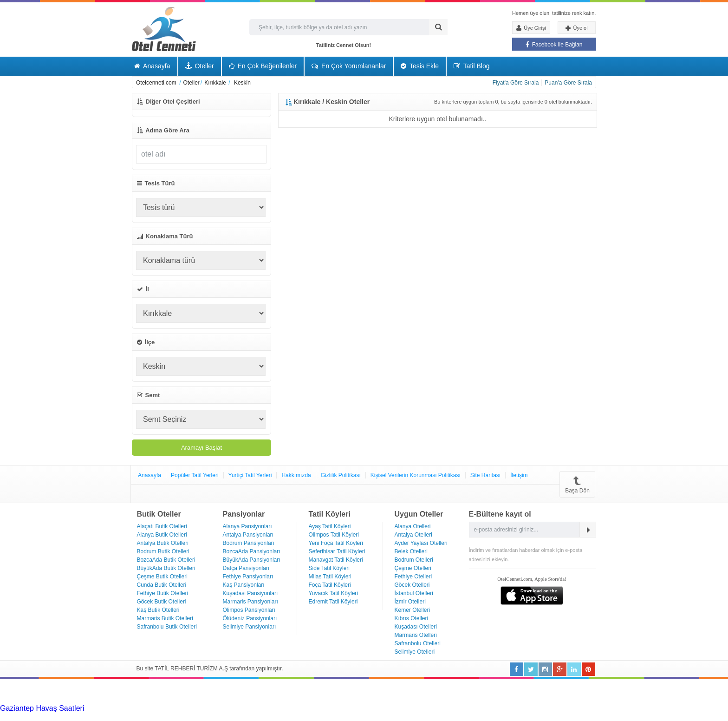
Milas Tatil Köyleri (330, 577)
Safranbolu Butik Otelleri (167, 627)
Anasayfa (152, 66)
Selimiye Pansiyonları (250, 627)
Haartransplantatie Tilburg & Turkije (142, 708)
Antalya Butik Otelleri (163, 543)
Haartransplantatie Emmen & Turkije (457, 717)
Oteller (200, 66)
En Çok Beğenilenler (263, 66)
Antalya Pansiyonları (248, 535)
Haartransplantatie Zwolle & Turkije (212, 717)
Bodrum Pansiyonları (249, 543)
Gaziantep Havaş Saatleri (42, 708)
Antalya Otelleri (413, 535)
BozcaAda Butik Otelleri (166, 560)
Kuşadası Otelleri (416, 627)
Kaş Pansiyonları (244, 585)
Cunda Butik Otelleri (162, 585)
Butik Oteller (159, 514)
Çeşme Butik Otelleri (162, 577)
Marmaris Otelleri (416, 635)
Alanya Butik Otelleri (162, 535)
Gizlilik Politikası (341, 475)
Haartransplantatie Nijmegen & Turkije (382, 708)
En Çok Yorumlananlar (349, 66)
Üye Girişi (531, 28)
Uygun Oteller (419, 514)
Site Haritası (485, 475)
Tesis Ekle (420, 66)
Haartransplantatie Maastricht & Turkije (333, 717)
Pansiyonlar (244, 514)
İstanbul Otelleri (414, 593)
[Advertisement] (70, 691)
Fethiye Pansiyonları (248, 577)
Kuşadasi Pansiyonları (250, 593)
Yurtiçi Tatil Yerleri (250, 475)
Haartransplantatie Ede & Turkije (570, 717)
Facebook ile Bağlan (554, 45)
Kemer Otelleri (413, 610)
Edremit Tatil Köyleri (333, 602)
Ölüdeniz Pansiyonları (250, 618)
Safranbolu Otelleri (418, 643)
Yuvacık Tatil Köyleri (334, 593)
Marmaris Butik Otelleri (165, 618)
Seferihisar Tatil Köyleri (337, 551)
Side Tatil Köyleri (329, 568)
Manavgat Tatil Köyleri (336, 560)
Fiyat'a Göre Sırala (516, 83)
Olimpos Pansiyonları (249, 610)
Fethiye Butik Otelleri (163, 593)
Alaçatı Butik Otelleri (162, 526)
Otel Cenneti (164, 29)
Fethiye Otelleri (413, 577)
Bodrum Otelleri (414, 560)
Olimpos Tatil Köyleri (334, 535)
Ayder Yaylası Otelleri (421, 543)
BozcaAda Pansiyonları (252, 551)
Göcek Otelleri (412, 585)
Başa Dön (577, 484)
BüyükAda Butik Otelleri (166, 568)
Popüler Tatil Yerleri (195, 475)
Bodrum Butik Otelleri (163, 551)
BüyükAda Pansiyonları (252, 560)
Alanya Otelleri (413, 526)
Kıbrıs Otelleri (412, 618)
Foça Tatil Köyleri (330, 585)
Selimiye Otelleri (415, 652)
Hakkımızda (296, 475)
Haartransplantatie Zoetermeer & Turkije (88, 717)
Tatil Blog (471, 66)
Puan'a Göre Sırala (568, 83)
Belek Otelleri (411, 551)
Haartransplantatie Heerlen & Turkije (260, 708)
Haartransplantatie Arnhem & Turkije (505, 708)
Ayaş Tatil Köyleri (330, 526)
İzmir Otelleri (410, 602)
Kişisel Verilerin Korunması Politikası (416, 475)
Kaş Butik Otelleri (158, 610)
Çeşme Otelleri (413, 568)
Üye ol (576, 28)
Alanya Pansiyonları (247, 526)
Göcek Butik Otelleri (162, 602)
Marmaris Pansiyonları (250, 602)
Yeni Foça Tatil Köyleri (336, 543)
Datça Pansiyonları (246, 568)
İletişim (519, 475)
